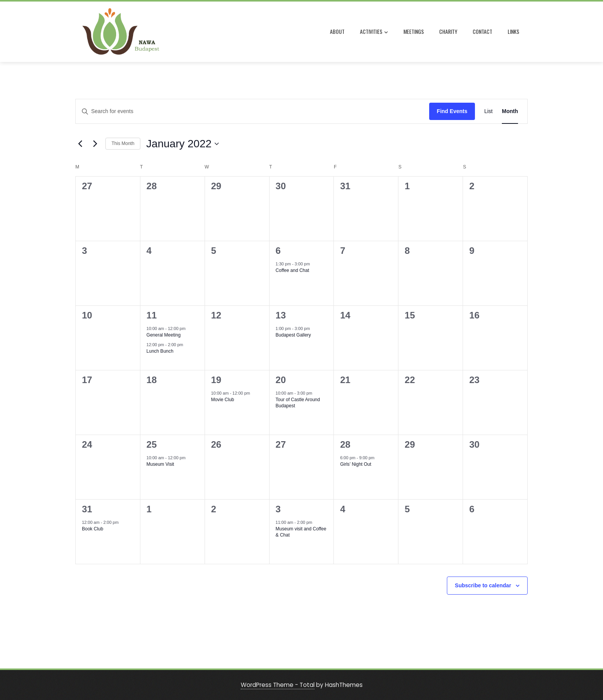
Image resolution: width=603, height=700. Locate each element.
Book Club (92, 529)
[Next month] (95, 144)
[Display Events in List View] (488, 111)
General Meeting (164, 335)
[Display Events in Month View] (510, 111)
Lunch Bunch (160, 351)
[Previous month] (80, 144)
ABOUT (339, 31)
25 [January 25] (152, 444)
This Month (123, 143)
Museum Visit (160, 464)
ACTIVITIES (376, 32)
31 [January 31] (87, 509)
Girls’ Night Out (356, 464)
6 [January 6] (278, 251)
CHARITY (450, 31)
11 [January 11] (152, 315)
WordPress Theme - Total (278, 685)
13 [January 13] (281, 315)
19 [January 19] (216, 380)
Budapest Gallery (293, 335)
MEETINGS (415, 31)
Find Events (452, 111)
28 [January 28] (345, 444)
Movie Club (223, 400)
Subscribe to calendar (483, 585)
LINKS (515, 31)
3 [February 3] (278, 509)
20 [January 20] (281, 380)
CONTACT (484, 31)
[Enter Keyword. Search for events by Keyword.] (252, 111)
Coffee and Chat (292, 270)
